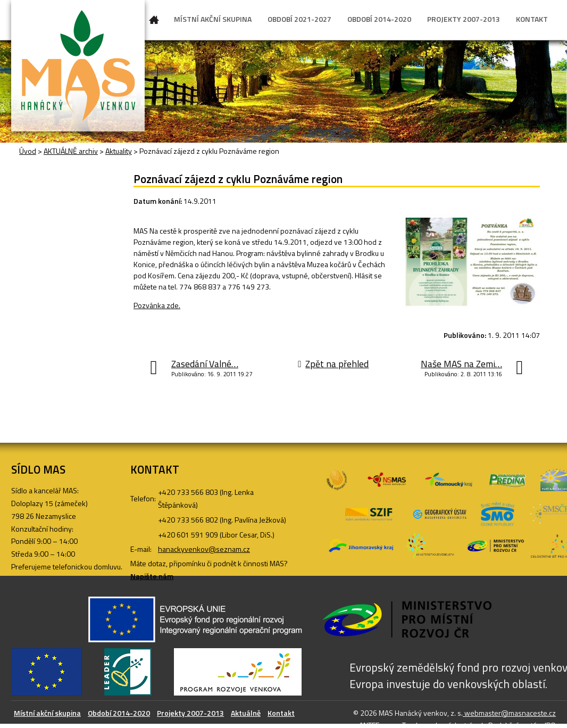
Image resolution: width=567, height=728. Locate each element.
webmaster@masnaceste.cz (509, 713)
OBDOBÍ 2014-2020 (379, 19)
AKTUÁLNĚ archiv (71, 151)
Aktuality (119, 151)
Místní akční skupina (47, 713)
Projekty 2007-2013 (190, 713)
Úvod (154, 22)
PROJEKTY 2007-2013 (464, 19)
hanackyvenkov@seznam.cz (204, 549)
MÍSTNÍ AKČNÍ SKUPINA (213, 19)
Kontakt (281, 713)
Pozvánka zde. (157, 305)
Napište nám (152, 576)
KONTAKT (532, 19)
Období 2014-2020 (119, 713)
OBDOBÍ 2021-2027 (299, 19)
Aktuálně (246, 713)
